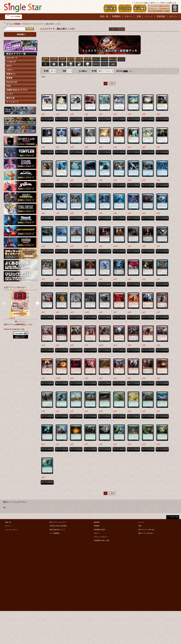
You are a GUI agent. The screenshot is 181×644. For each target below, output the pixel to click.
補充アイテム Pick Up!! (146, 533)
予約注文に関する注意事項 (58, 526)
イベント (141, 522)
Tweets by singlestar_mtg (14, 329)
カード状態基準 (54, 533)
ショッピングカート (12, 530)
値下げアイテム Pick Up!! (146, 530)
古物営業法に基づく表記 (102, 540)
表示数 (46, 71)
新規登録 (97, 522)
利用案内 (97, 526)
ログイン (8, 526)
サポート (97, 533)
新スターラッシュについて (58, 522)
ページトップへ (174, 517)
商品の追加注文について (57, 530)
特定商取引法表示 (100, 530)
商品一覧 (8, 522)
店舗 (140, 526)
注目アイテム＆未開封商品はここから (18, 324)
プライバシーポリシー (101, 537)
